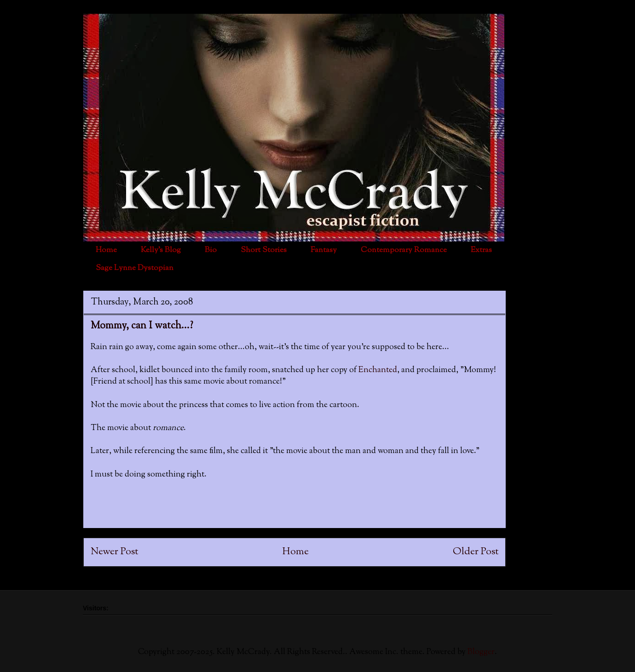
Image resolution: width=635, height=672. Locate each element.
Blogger (481, 652)
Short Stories (264, 250)
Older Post (476, 552)
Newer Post (114, 552)
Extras (481, 250)
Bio (211, 250)
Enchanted (378, 370)
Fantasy (324, 250)
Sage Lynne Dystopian (135, 268)
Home (106, 250)
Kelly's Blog (161, 250)
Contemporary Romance (404, 250)
